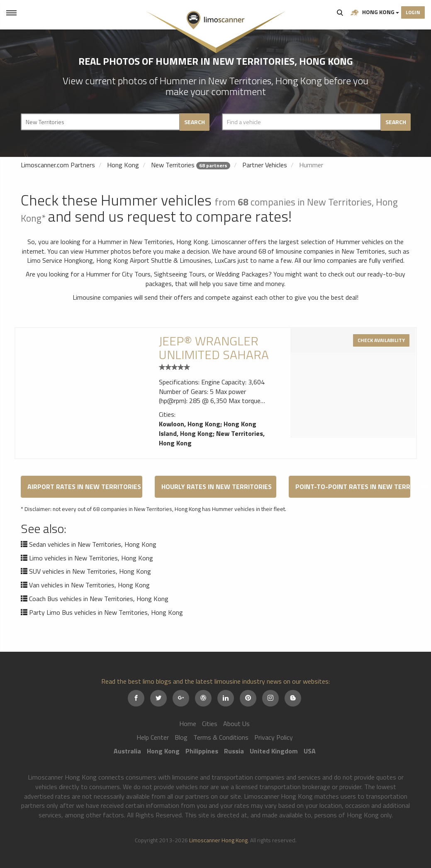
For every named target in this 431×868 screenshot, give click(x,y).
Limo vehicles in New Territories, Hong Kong (91, 558)
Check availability (381, 340)
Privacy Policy (274, 737)
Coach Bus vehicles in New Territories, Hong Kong (99, 599)
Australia (127, 751)
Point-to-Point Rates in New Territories (353, 487)
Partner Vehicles (265, 165)
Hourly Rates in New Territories (217, 487)
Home (188, 724)
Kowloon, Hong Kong (190, 424)
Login (413, 12)
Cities (210, 724)
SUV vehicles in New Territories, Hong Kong (90, 571)
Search (340, 12)
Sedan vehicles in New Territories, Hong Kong (93, 544)
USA (310, 751)
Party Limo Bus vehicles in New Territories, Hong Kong (106, 612)
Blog (181, 737)
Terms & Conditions (221, 737)
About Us (236, 724)
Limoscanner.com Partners (58, 165)
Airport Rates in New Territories (84, 487)
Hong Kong (375, 12)
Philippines (202, 751)
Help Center (153, 737)
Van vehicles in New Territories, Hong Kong (89, 585)
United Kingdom (274, 751)
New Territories (173, 165)
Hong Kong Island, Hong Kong (208, 429)
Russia (234, 751)
